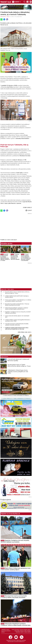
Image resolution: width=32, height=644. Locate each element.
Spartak (3, 568)
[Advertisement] (15, 226)
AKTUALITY (3, 17)
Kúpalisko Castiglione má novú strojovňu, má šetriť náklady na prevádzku (18, 312)
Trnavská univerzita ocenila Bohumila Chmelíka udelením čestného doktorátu (17, 324)
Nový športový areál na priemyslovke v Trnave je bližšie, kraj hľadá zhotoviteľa (17, 305)
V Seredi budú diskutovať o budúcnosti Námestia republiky (18, 360)
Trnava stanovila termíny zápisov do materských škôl (17, 316)
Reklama (22, 631)
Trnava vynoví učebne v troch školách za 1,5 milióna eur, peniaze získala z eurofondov (26, 257)
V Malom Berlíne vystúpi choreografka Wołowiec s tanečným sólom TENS (18, 320)
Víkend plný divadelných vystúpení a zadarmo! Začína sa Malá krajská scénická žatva (17, 308)
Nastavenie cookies (20, 632)
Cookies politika (28, 632)
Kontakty (28, 631)
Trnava (8, 17)
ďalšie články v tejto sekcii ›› (25, 332)
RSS (25, 631)
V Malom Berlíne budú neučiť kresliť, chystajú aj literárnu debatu (15, 257)
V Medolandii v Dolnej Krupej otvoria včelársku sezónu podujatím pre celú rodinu (18, 372)
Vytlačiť (29, 210)
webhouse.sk (22, 642)
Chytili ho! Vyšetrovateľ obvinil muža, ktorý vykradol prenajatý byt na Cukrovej (17, 328)
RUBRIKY (17, 2)
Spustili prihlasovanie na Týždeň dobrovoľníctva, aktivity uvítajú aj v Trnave (5, 257)
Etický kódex (17, 631)
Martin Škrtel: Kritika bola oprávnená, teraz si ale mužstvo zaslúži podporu (16, 569)
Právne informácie (15, 630)
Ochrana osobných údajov (25, 630)
